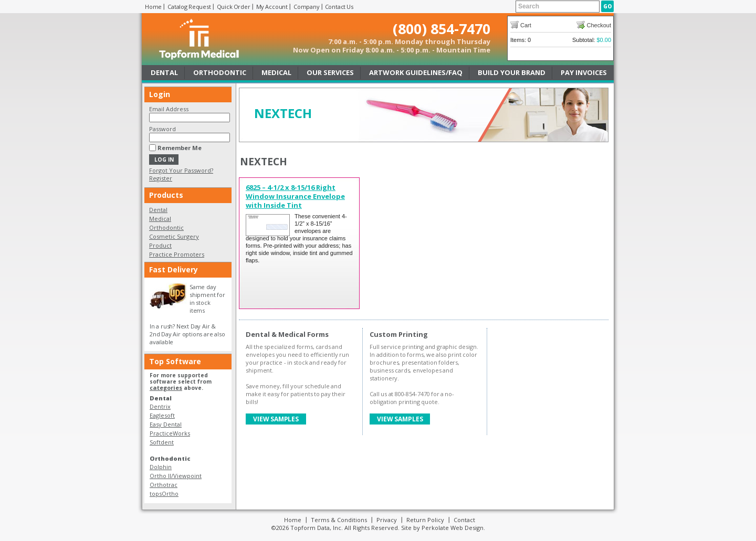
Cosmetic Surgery (174, 236)
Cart (526, 25)
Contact (464, 520)
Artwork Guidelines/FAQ (416, 72)
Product (160, 245)
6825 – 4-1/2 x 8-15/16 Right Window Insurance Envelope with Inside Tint (295, 196)
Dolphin (161, 467)
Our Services (330, 72)
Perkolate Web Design (453, 528)
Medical (276, 72)
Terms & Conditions (339, 520)
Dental (164, 72)
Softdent (162, 442)
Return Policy (425, 520)
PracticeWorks (170, 433)
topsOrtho (164, 494)
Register (161, 178)
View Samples (276, 419)
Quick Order (234, 7)
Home (153, 7)
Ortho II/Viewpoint (176, 476)
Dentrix (160, 406)
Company (307, 7)
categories (166, 388)
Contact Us (339, 7)
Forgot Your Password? (181, 170)
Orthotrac (164, 485)
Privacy (387, 520)
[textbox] (558, 7)
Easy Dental (166, 424)
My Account (272, 7)
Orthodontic (220, 72)
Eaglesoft (162, 415)
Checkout (599, 25)
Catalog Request (189, 7)
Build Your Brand (512, 72)
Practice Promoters (177, 254)
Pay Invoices (584, 72)
